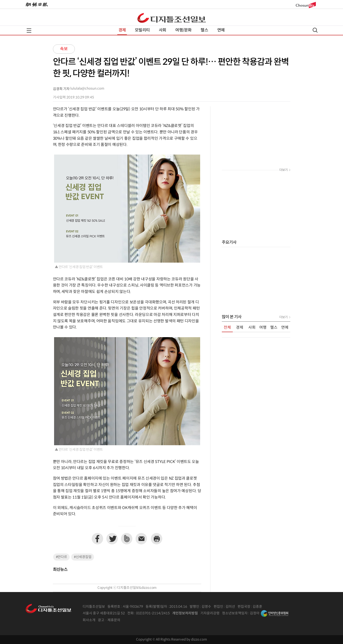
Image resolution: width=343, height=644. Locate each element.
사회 (162, 30)
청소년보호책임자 (235, 613)
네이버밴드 (127, 539)
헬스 (204, 30)
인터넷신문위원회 (275, 613)
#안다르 (62, 557)
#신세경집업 (83, 557)
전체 (227, 328)
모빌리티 (142, 30)
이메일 (141, 539)
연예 (221, 30)
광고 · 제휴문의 (109, 620)
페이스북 (97, 539)
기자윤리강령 (210, 613)
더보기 (283, 170)
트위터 (112, 539)
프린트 (157, 539)
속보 (64, 49)
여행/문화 (183, 30)
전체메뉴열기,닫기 (29, 31)
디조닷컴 (172, 18)
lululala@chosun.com (87, 89)
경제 (122, 30)
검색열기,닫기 (315, 30)
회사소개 (89, 620)
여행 (263, 328)
